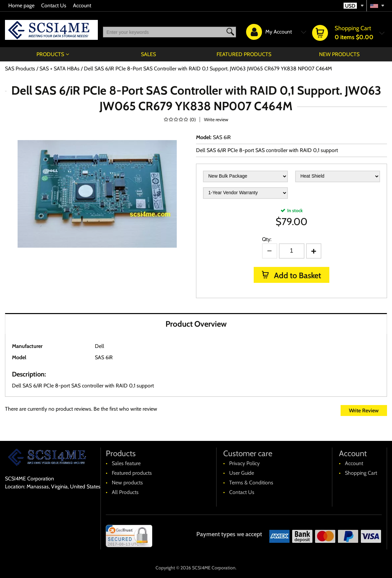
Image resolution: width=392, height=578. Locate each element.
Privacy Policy (244, 463)
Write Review (364, 411)
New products (339, 54)
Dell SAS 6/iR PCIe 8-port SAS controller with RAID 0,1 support (267, 150)
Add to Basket (297, 275)
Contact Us (54, 5)
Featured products (244, 54)
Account (82, 5)
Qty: (267, 239)
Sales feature (126, 463)
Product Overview (196, 324)
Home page (21, 5)
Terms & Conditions (251, 483)
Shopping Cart (361, 473)
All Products (125, 492)
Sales (148, 54)
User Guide (242, 473)
